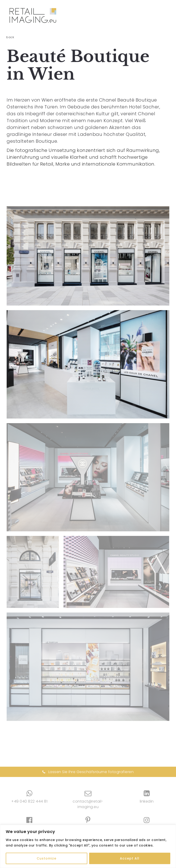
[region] (88, 846)
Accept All (130, 858)
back (10, 37)
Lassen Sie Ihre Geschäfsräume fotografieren (88, 772)
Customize (47, 858)
